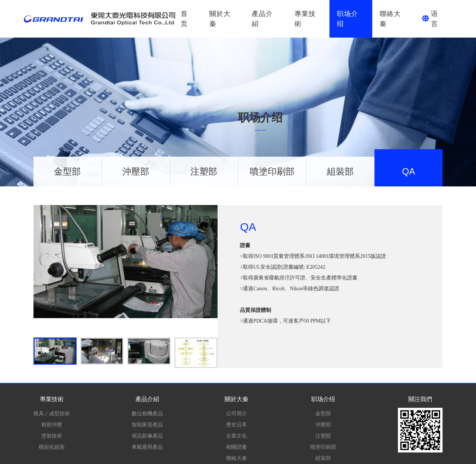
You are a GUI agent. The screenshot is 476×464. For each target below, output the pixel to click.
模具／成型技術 (52, 413)
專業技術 (305, 19)
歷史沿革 (237, 425)
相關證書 (237, 447)
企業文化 (237, 436)
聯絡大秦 (390, 19)
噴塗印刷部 (272, 171)
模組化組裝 (52, 447)
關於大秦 (220, 19)
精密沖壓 (52, 425)
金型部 (67, 171)
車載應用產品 (147, 447)
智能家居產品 (147, 425)
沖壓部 (136, 171)
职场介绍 (348, 19)
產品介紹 (262, 19)
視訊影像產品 (147, 436)
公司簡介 (237, 413)
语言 (435, 19)
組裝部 (340, 171)
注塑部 (204, 171)
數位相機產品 (147, 413)
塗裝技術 (52, 436)
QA (409, 171)
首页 (184, 19)
